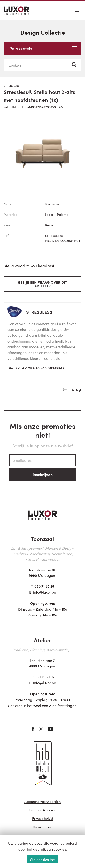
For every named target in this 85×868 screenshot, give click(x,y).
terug (75, 389)
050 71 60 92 (44, 677)
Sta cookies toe (42, 859)
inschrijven (43, 474)
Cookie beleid (43, 827)
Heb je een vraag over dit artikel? (42, 284)
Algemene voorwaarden (42, 802)
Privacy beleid (43, 819)
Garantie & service (42, 810)
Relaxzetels (43, 48)
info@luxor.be (45, 592)
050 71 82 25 (44, 586)
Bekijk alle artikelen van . (36, 368)
